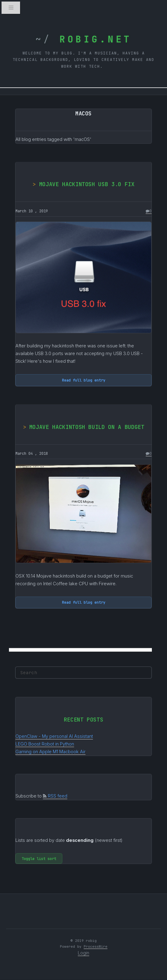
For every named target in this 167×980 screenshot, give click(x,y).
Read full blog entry (84, 380)
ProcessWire (96, 946)
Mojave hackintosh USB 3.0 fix (87, 184)
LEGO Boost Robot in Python (45, 744)
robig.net (92, 39)
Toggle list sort (39, 859)
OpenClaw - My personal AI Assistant (54, 736)
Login (83, 953)
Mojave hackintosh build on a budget (87, 427)
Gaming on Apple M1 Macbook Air (50, 752)
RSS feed (55, 796)
